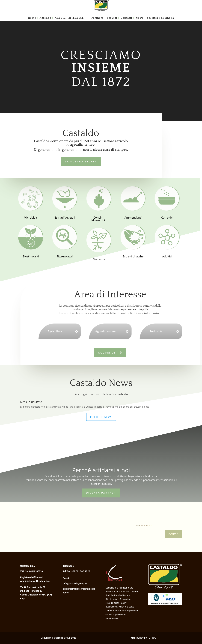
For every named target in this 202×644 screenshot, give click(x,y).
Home (32, 18)
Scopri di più (105, 352)
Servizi (112, 18)
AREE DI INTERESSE (70, 18)
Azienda (45, 18)
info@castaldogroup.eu (75, 583)
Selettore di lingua (161, 18)
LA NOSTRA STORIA (80, 161)
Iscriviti (173, 534)
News (140, 18)
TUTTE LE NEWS (101, 417)
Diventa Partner (101, 493)
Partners (97, 18)
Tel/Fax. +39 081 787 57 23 (76, 571)
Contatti (126, 18)
